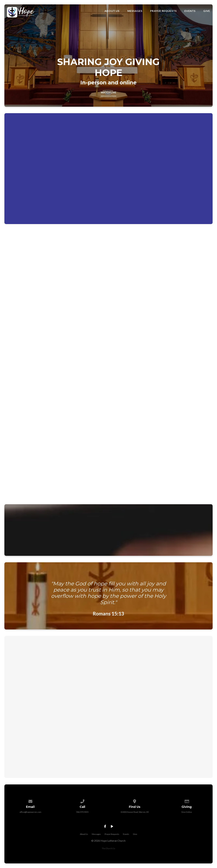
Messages (135, 11)
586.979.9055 (82, 814)
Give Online (187, 814)
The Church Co (108, 851)
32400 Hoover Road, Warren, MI (135, 814)
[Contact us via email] (30, 803)
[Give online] (187, 803)
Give (207, 11)
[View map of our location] (135, 803)
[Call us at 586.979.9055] (82, 803)
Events (190, 11)
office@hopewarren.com (30, 814)
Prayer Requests (163, 11)
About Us (112, 11)
